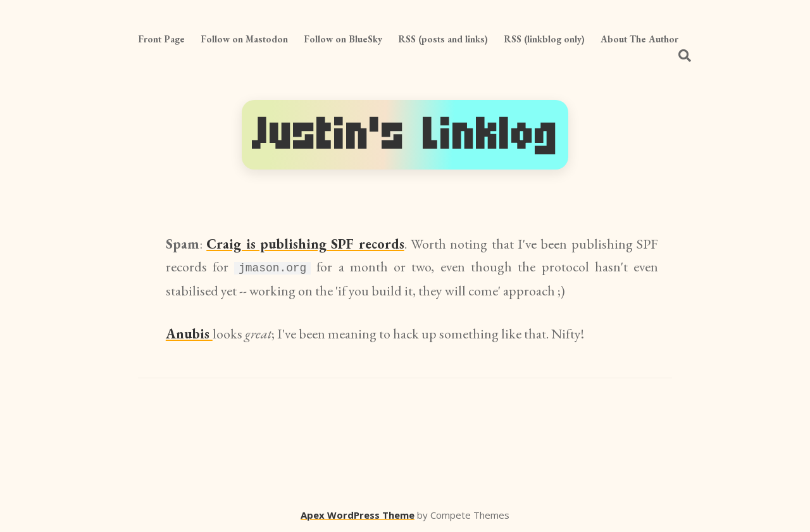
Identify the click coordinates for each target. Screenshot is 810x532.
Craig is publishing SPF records (305, 244)
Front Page (161, 39)
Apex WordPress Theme (358, 514)
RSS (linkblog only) (544, 39)
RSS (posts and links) (443, 39)
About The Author (639, 39)
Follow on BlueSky (343, 39)
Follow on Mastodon (244, 39)
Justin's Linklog (405, 135)
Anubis (189, 332)
